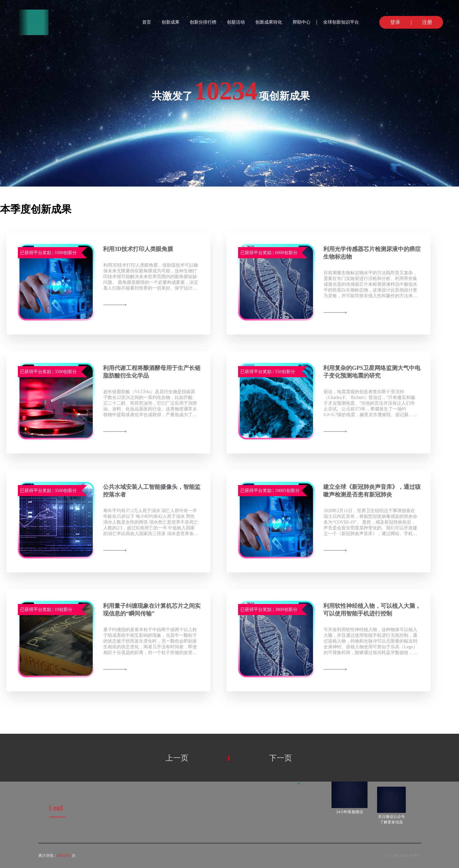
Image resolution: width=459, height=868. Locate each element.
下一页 (280, 758)
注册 (430, 22)
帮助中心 (302, 22)
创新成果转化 (269, 22)
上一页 (177, 758)
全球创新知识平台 (341, 22)
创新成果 (171, 22)
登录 (392, 22)
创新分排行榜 (203, 22)
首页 (147, 22)
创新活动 (236, 22)
